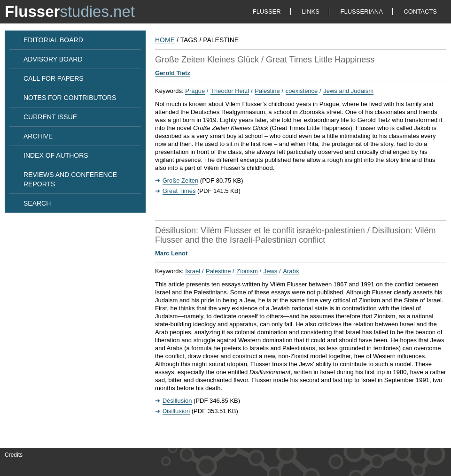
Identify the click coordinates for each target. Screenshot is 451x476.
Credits (14, 455)
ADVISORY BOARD (53, 59)
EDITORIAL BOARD (53, 40)
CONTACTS (420, 12)
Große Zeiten (181, 180)
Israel (193, 271)
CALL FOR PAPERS (54, 78)
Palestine (267, 91)
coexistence (302, 91)
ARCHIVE (38, 136)
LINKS (311, 12)
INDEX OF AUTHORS (56, 155)
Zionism (247, 271)
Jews (271, 271)
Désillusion (177, 401)
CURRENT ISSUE (50, 117)
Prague (195, 91)
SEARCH (37, 203)
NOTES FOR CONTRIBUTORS (70, 98)
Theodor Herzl (230, 91)
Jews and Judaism (348, 91)
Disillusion (176, 411)
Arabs (291, 271)
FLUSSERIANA (362, 12)
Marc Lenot (171, 253)
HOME (165, 40)
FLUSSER (267, 12)
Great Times (179, 191)
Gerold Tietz (173, 73)
